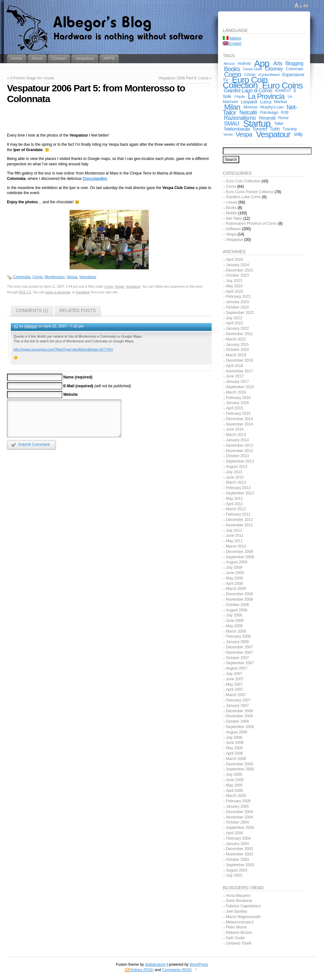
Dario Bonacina (239, 901)
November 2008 (239, 599)
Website (71, 395)
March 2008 (236, 631)
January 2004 (237, 844)
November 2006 (239, 716)
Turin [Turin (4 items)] (275, 129)
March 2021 (236, 339)
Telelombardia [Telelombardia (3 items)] (237, 129)
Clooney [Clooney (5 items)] (274, 69)
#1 (16, 326)
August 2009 (237, 562)
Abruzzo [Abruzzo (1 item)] (229, 64)
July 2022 (234, 318)
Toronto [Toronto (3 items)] (259, 129)
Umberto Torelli (239, 943)
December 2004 (239, 812)
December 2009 (239, 552)
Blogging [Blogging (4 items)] (294, 63)
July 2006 (234, 738)
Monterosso (55, 277)
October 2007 (237, 658)
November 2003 (239, 854)
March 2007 (236, 695)
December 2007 (239, 647)
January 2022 (237, 328)
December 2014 (239, 419)
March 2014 (236, 435)
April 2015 (234, 408)
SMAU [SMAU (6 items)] (232, 124)
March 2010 (236, 546)
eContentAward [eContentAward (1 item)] (269, 75)
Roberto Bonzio (239, 933)
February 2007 (238, 700)
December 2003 (239, 849)
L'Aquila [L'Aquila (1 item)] (239, 96)
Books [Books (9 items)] (232, 69)
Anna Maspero (238, 896)
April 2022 (234, 323)
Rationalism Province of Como (251, 224)
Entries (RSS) (142, 970)
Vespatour (88, 277)
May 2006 (234, 748)
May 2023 (234, 286)
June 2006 (235, 743)
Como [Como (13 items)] (233, 75)
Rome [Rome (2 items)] (283, 118)
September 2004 (240, 828)
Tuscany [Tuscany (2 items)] (290, 129)
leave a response (58, 292)
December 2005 (239, 764)
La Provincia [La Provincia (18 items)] (266, 96)
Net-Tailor (234, 218)
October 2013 (237, 456)
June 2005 (235, 780)
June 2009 (235, 573)
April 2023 (234, 291)
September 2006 (240, 727)
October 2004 (237, 822)
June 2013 (235, 477)
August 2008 (237, 610)
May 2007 (234, 684)
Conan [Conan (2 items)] (250, 74)
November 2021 (239, 334)
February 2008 (238, 636)
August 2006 (237, 732)
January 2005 (237, 806)
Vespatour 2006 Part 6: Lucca (184, 78)
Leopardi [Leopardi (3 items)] (249, 102)
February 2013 (238, 488)
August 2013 (237, 467)
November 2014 (239, 424)
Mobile (231, 213)
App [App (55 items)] (262, 64)
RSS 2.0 (25, 292)
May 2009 (234, 578)
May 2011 (234, 541)
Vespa (72, 277)
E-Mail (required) (78, 386)
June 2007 (235, 679)
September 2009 (240, 557)
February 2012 (238, 514)
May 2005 (234, 785)
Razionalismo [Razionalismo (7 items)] (240, 118)
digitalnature (155, 965)
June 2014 (235, 429)
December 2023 (239, 270)
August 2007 (237, 668)
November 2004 (239, 817)
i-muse (232, 202)
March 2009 (236, 589)
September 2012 (240, 493)
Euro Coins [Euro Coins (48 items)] (282, 85)
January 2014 (237, 440)
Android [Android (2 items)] (244, 63)
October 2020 (237, 350)
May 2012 (234, 499)
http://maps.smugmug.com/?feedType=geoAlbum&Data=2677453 (63, 349)
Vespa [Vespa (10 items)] (244, 134)
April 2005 (234, 791)
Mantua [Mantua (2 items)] (280, 102)
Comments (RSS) (177, 970)
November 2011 (239, 525)
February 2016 (238, 398)
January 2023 (237, 302)
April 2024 (234, 260)
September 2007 (240, 663)
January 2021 (237, 345)
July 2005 (234, 775)
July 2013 (234, 472)
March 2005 (236, 796)
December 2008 (239, 594)
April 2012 (234, 504)
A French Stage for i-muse (32, 78)
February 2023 (238, 297)
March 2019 (236, 355)
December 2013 (239, 445)
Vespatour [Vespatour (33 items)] (273, 134)
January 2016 (237, 403)
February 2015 (238, 413)
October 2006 (237, 721)
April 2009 (234, 584)
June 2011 (235, 536)
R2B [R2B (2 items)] (285, 112)
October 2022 (237, 307)
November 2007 (239, 652)
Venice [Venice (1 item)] (228, 134)
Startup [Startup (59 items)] (257, 123)
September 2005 (240, 769)
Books (231, 208)
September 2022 (240, 313)
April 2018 (234, 366)
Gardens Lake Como (243, 197)
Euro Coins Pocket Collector (250, 192)
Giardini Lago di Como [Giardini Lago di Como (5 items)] (248, 91)
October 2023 (237, 275)
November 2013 (239, 451)
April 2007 (234, 689)
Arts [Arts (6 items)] (278, 64)
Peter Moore (236, 927)
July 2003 (234, 875)
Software (233, 229)
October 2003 (237, 860)
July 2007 (234, 674)
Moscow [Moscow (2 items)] (251, 107)
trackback (83, 292)
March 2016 (236, 392)
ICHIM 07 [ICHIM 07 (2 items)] (283, 91)
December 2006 (239, 711)
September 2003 (240, 865)
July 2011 (234, 530)
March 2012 (236, 509)
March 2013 (236, 482)
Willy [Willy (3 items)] (298, 134)
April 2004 (234, 833)
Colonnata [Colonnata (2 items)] (294, 69)
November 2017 (239, 371)
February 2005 (238, 801)
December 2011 (239, 520)
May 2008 (234, 626)
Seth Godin (235, 938)
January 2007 (237, 706)
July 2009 (234, 567)
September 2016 (240, 387)
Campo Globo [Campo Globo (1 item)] (253, 69)
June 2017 (235, 376)
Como (37, 277)
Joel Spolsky (237, 911)
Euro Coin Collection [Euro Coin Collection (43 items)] (245, 83)
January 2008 (237, 642)
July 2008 (234, 615)
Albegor (31, 326)
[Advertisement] (109, 119)
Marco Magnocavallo (243, 917)
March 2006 (236, 759)
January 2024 (237, 265)
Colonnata (22, 277)
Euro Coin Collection (243, 181)
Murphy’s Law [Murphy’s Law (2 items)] (272, 107)
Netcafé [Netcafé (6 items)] (248, 113)
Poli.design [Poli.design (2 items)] (269, 112)
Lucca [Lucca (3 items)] (266, 102)
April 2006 (234, 753)
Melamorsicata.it (240, 922)
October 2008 (237, 605)
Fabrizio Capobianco (243, 906)
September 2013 (240, 461)
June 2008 (235, 621)
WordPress (199, 965)
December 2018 (239, 360)
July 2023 (234, 281)
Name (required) (78, 377)
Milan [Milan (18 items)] (232, 107)
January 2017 (237, 382)
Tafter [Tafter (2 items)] (279, 123)
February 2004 (238, 838)
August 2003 (237, 870)
